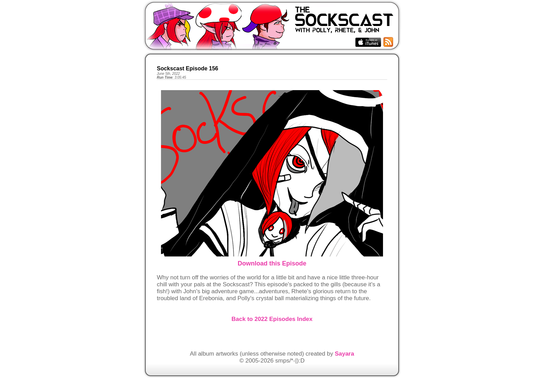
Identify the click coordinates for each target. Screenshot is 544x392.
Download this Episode (272, 263)
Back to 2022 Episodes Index (272, 319)
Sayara (345, 354)
